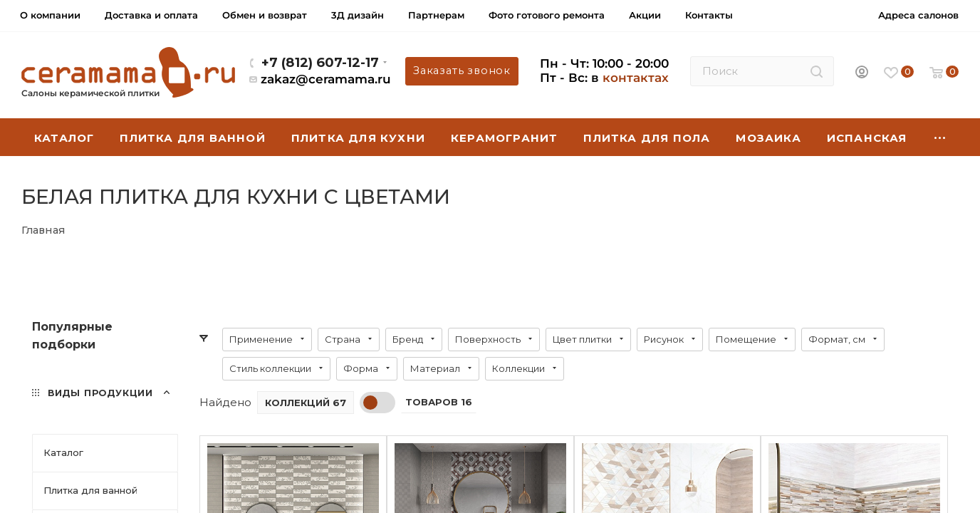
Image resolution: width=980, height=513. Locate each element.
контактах (636, 78)
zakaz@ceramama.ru (326, 79)
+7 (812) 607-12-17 (320, 62)
